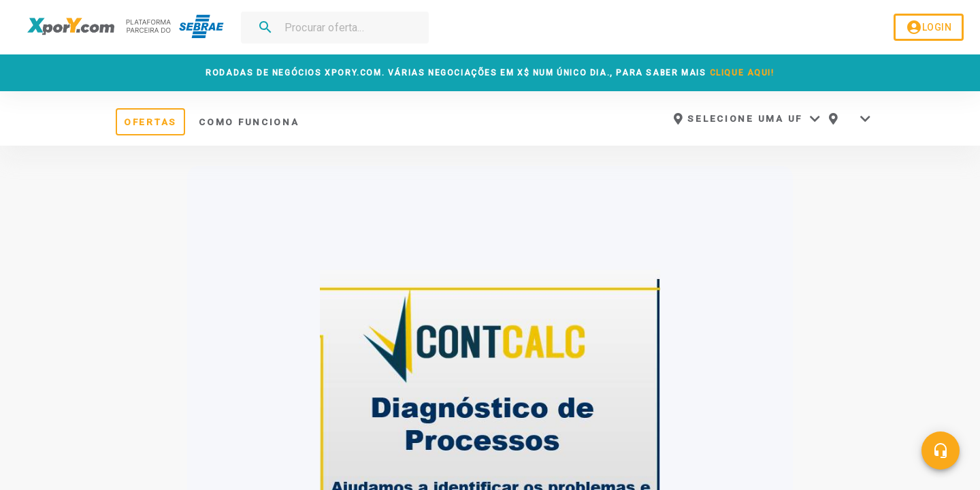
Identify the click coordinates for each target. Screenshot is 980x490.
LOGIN (929, 28)
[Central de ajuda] (941, 451)
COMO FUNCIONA (249, 122)
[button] (747, 119)
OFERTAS (150, 122)
